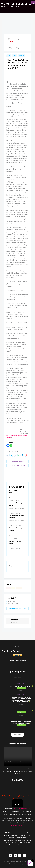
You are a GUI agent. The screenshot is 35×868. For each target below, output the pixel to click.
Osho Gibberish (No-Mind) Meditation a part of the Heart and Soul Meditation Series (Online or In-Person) (21, 699)
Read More (14, 622)
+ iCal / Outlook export (17, 461)
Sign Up (17, 804)
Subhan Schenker (20, 508)
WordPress (9, 864)
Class (9, 56)
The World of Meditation (16, 4)
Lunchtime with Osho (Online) (17, 609)
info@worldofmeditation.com (22, 808)
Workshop (21, 56)
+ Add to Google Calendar (18, 465)
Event (14, 56)
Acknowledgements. (17, 825)
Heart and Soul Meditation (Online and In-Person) (21, 723)
